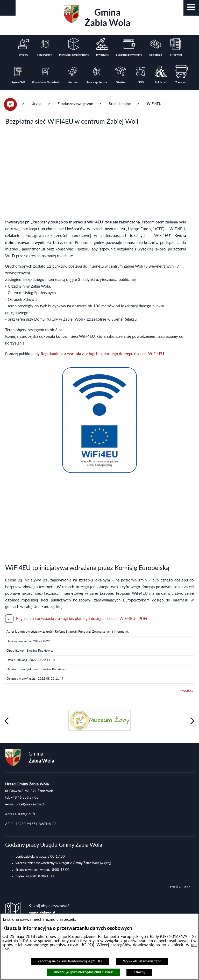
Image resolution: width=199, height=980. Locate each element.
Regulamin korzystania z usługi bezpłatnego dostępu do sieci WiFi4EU (102, 354)
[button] (191, 8)
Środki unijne (120, 104)
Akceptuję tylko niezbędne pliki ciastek (83, 972)
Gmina (97, 16)
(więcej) (105, 863)
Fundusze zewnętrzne (75, 104)
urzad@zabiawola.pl (30, 804)
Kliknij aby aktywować (49, 909)
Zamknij (139, 972)
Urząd (37, 104)
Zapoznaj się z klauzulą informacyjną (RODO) (70, 961)
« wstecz (187, 691)
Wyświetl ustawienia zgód (142, 961)
